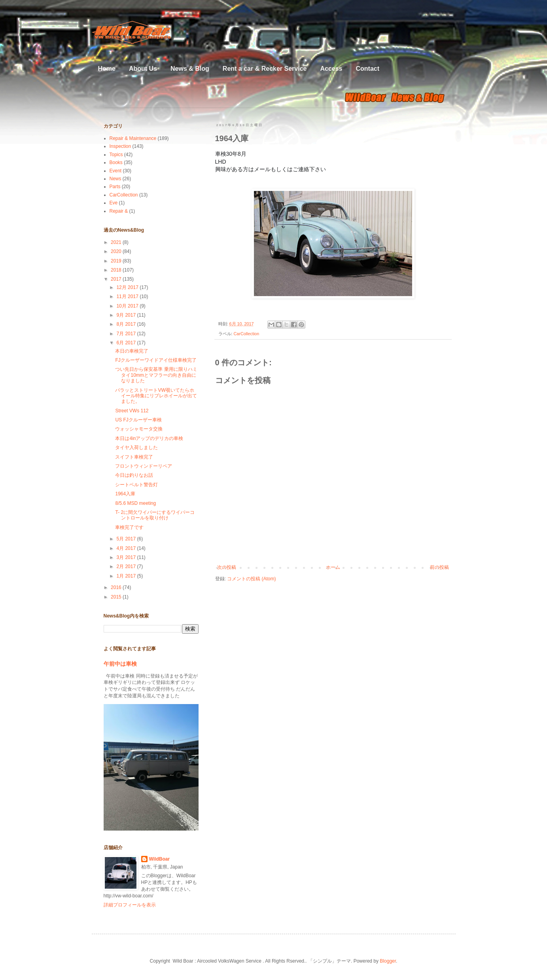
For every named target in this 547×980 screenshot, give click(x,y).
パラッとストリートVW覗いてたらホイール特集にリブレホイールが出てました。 (156, 396)
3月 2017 (127, 557)
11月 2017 (128, 296)
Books (116, 162)
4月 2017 (127, 548)
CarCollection (247, 334)
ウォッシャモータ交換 (139, 429)
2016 (117, 587)
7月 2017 (127, 334)
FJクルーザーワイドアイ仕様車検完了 (156, 360)
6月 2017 (127, 343)
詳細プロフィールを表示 (130, 905)
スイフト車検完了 (134, 457)
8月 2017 (127, 324)
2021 (117, 242)
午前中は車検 (120, 664)
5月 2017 (127, 539)
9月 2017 (127, 315)
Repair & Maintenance (133, 138)
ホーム (333, 567)
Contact (367, 69)
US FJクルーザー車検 (138, 420)
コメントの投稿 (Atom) (251, 579)
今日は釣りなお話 (134, 475)
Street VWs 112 (132, 411)
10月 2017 (128, 306)
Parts (115, 187)
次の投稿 (227, 567)
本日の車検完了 (132, 351)
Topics (116, 155)
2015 (117, 597)
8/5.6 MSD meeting (135, 503)
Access (331, 69)
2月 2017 (127, 566)
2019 (117, 261)
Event (116, 171)
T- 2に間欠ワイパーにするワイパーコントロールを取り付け (155, 515)
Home (107, 69)
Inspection (120, 146)
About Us (143, 69)
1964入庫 (125, 494)
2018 (117, 270)
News (115, 179)
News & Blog (190, 69)
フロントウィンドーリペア (144, 466)
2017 (117, 279)
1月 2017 (127, 576)
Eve (114, 203)
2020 (117, 251)
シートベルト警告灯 (136, 485)
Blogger (388, 961)
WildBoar (160, 859)
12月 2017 (128, 287)
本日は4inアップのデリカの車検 (149, 438)
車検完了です (129, 527)
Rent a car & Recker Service (265, 69)
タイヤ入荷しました (136, 448)
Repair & (119, 211)
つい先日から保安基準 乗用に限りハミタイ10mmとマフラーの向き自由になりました (156, 375)
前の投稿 (439, 567)
